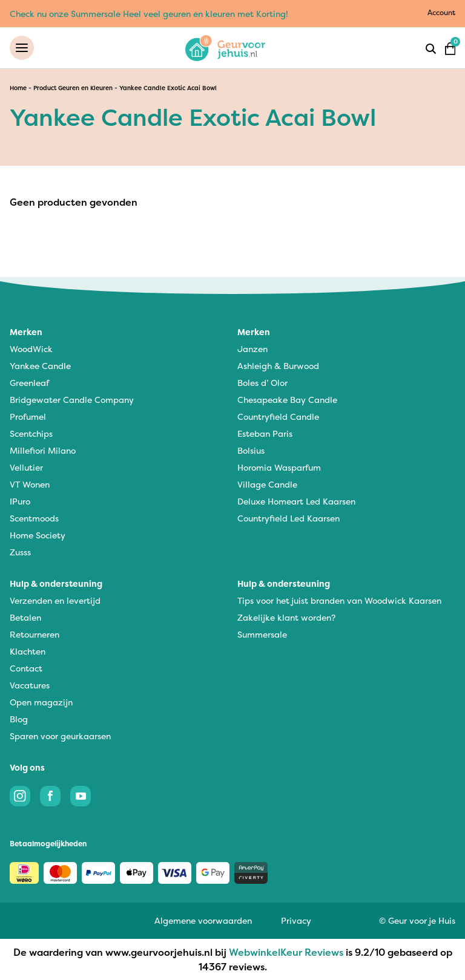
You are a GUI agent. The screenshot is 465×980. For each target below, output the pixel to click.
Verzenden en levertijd (55, 600)
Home (18, 88)
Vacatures (30, 685)
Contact (26, 668)
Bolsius (251, 450)
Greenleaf (29, 383)
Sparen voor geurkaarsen (60, 736)
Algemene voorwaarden (203, 920)
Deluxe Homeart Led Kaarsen (296, 501)
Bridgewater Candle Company (72, 400)
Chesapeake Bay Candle (287, 400)
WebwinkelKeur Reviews (286, 952)
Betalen (25, 617)
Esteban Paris (265, 433)
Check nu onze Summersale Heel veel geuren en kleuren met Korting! (149, 14)
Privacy (296, 920)
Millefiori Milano (43, 450)
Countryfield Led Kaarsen (289, 518)
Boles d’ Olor (262, 383)
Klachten (28, 651)
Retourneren (35, 634)
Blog (19, 719)
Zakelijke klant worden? (286, 617)
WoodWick (31, 349)
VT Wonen (30, 484)
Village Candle (267, 484)
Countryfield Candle (278, 416)
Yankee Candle (40, 366)
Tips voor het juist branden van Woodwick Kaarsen (339, 600)
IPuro (20, 501)
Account (441, 12)
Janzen (252, 349)
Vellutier (26, 467)
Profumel (28, 416)
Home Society (38, 535)
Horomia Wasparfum (279, 467)
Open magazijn (41, 702)
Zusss (20, 552)
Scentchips (31, 433)
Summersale (262, 634)
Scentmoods (34, 518)
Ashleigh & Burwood (278, 366)
